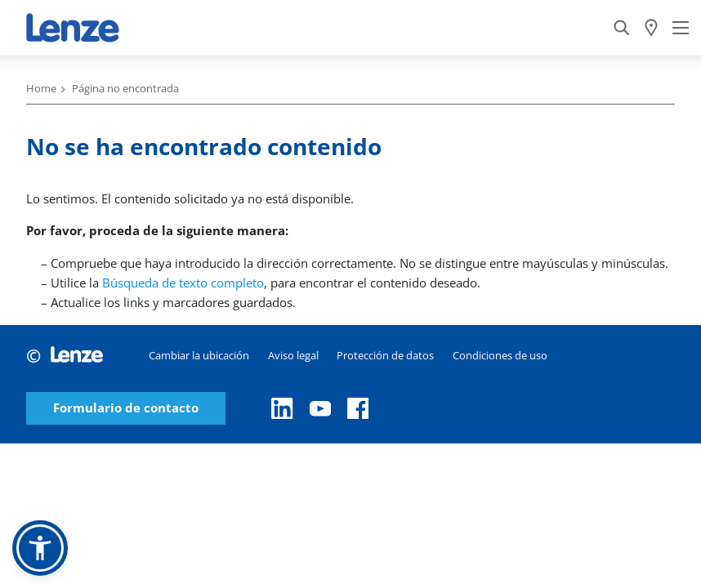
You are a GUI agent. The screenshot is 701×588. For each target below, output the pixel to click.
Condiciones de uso (500, 355)
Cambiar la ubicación (199, 355)
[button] (40, 548)
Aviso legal (293, 355)
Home (41, 88)
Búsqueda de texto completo (183, 283)
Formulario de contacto (126, 408)
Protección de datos (385, 355)
